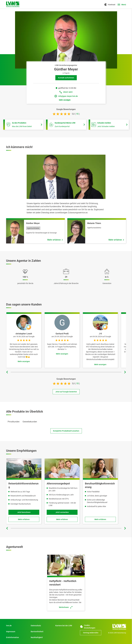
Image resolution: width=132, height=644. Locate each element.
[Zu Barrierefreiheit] (41, 632)
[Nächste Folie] (125, 372)
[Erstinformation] (17, 637)
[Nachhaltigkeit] (41, 637)
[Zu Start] (66, 626)
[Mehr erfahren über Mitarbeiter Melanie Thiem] (116, 240)
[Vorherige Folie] (7, 372)
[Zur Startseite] (13, 4)
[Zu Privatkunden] (17, 626)
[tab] (14, 422)
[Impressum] (17, 632)
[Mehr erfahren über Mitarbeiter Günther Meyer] (55, 240)
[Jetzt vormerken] (62, 512)
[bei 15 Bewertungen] (77, 114)
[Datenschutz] (41, 626)
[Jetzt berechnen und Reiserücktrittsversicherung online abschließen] (24, 512)
